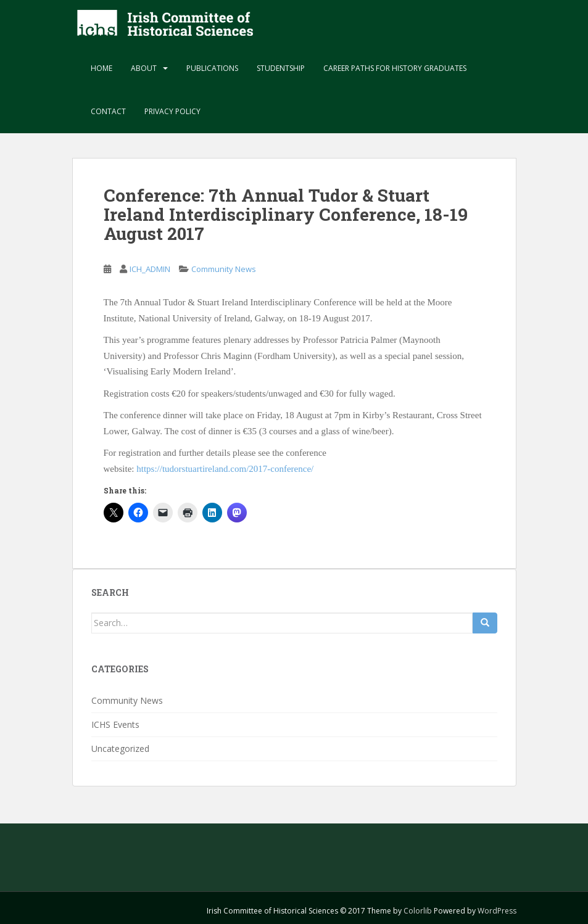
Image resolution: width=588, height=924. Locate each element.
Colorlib (418, 911)
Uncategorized (120, 749)
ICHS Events (115, 724)
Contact (108, 111)
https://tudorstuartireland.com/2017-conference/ (225, 469)
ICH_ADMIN (150, 269)
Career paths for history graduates (395, 68)
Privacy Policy (172, 111)
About (144, 68)
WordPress (497, 911)
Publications (212, 68)
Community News (224, 269)
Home (101, 68)
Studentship (281, 68)
